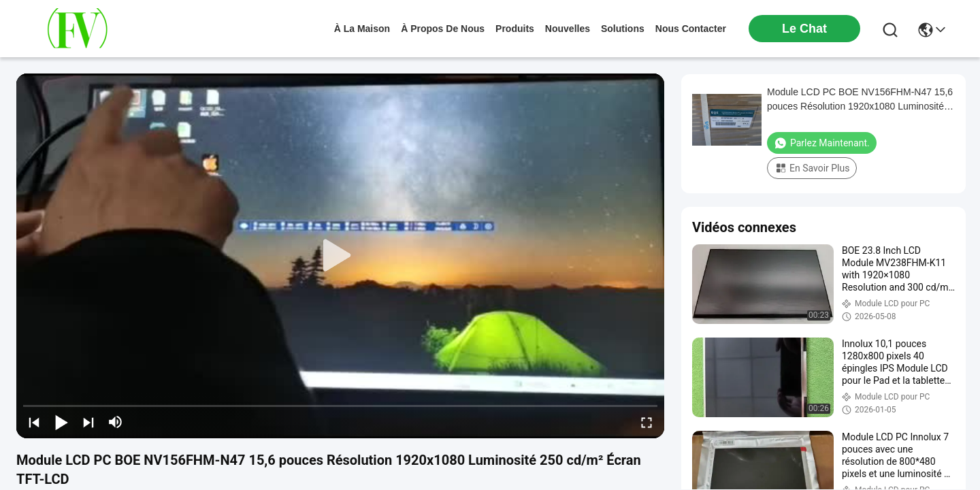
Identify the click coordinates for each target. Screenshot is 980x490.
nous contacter (691, 29)
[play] (340, 256)
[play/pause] (61, 422)
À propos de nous (443, 29)
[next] (88, 422)
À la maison (362, 29)
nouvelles (568, 29)
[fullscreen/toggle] (647, 422)
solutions (623, 29)
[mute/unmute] (116, 422)
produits (515, 29)
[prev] (34, 422)
